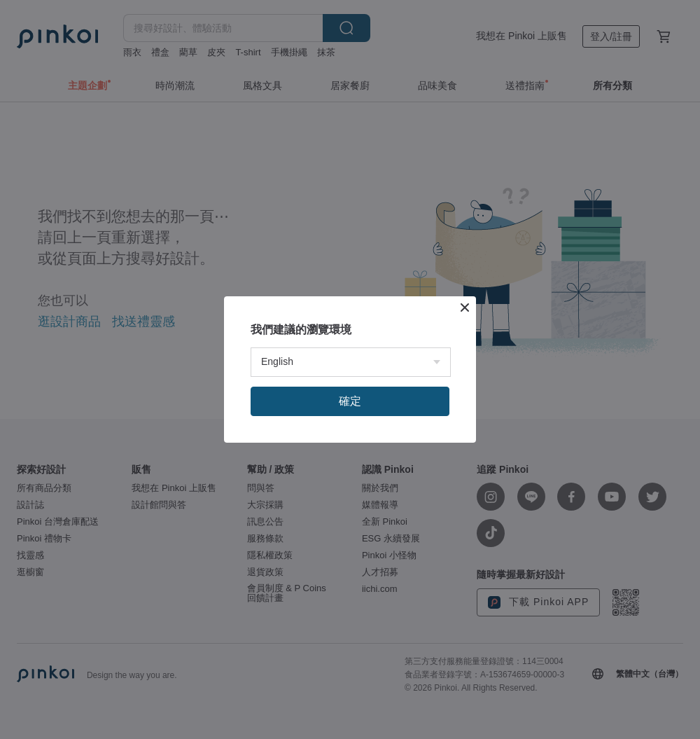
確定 (350, 401)
